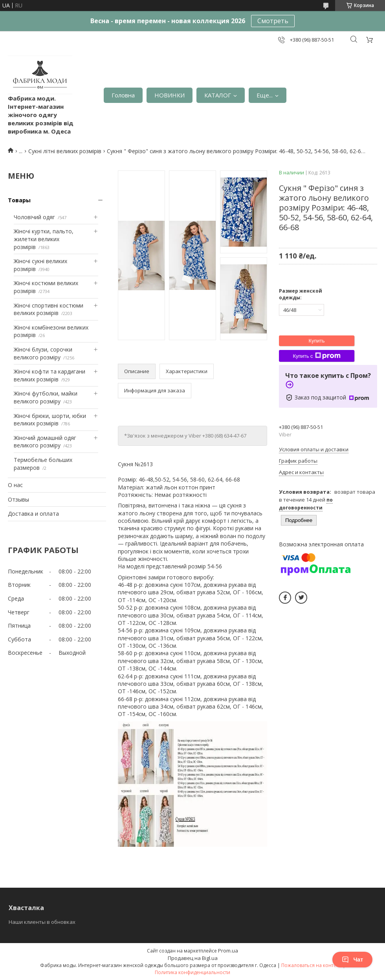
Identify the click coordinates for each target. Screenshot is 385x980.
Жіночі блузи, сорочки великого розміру (43, 353)
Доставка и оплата (33, 514)
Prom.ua (228, 951)
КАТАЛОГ (218, 95)
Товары (19, 200)
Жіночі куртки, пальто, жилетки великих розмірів (44, 239)
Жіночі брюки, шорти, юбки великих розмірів (50, 420)
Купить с (316, 356)
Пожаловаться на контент (311, 965)
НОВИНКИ (170, 95)
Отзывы (18, 499)
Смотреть (273, 21)
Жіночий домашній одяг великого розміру (45, 442)
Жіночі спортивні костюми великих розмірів (49, 309)
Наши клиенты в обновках (42, 922)
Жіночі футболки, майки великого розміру (46, 397)
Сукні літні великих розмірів (65, 151)
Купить (316, 341)
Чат (352, 960)
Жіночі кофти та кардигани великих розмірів (49, 375)
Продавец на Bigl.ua (193, 958)
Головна (123, 95)
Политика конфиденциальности (192, 972)
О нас (15, 485)
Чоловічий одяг (34, 217)
